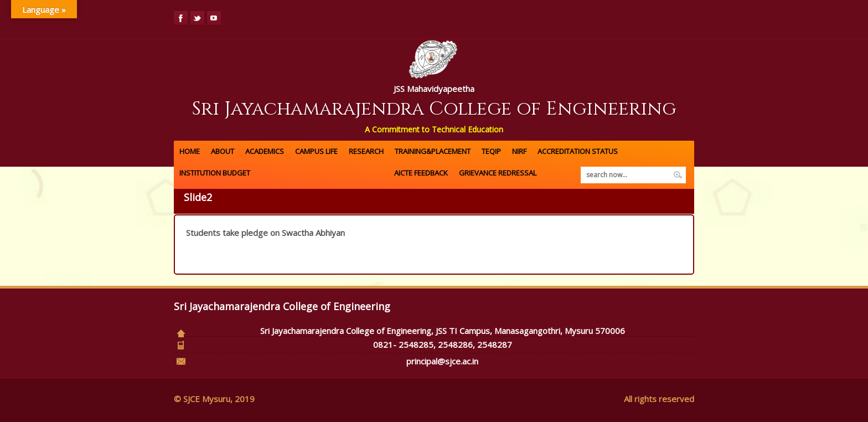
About (223, 151)
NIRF (519, 151)
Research (366, 151)
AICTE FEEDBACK (421, 173)
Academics (265, 151)
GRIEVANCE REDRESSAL (498, 173)
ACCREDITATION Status (578, 151)
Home (190, 151)
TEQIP (491, 151)
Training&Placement (433, 151)
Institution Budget (215, 173)
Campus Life (316, 151)
